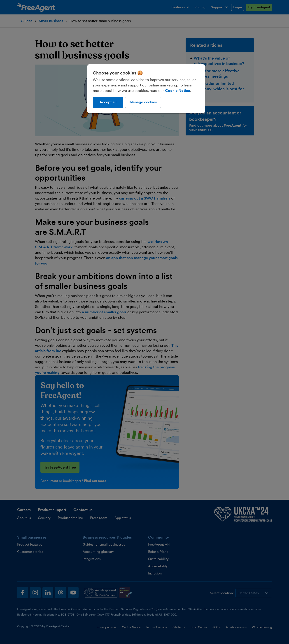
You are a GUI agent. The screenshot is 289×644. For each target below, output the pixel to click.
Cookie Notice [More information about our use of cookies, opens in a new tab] (177, 91)
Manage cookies (143, 102)
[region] (146, 89)
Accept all (108, 102)
